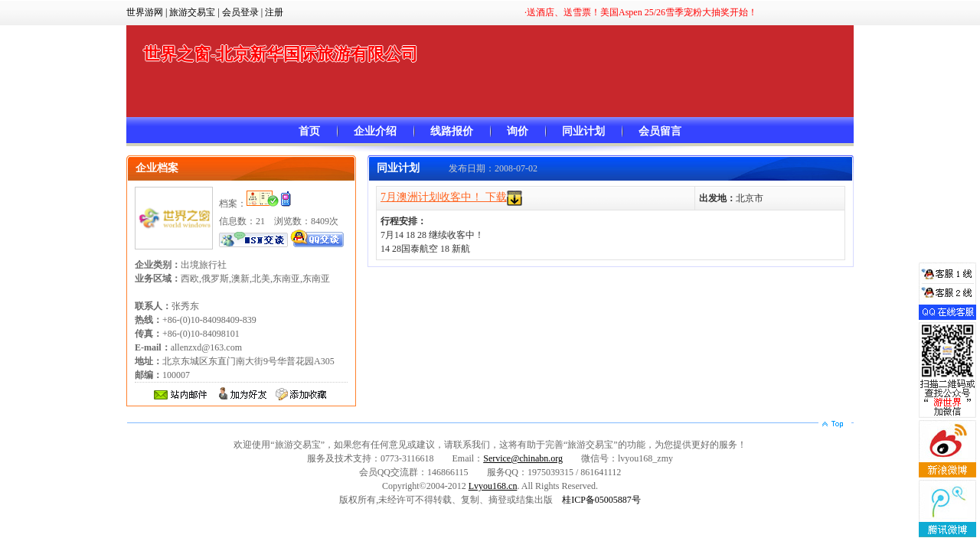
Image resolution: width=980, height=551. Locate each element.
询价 (518, 131)
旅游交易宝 (192, 12)
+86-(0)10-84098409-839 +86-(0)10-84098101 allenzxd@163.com (196, 334)
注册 (274, 12)
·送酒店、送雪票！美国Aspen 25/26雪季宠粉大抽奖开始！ (641, 12)
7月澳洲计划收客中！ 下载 (444, 197)
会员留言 (660, 131)
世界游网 (145, 12)
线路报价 (452, 131)
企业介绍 (375, 131)
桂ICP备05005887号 (601, 500)
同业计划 (583, 131)
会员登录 (240, 12)
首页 (309, 131)
